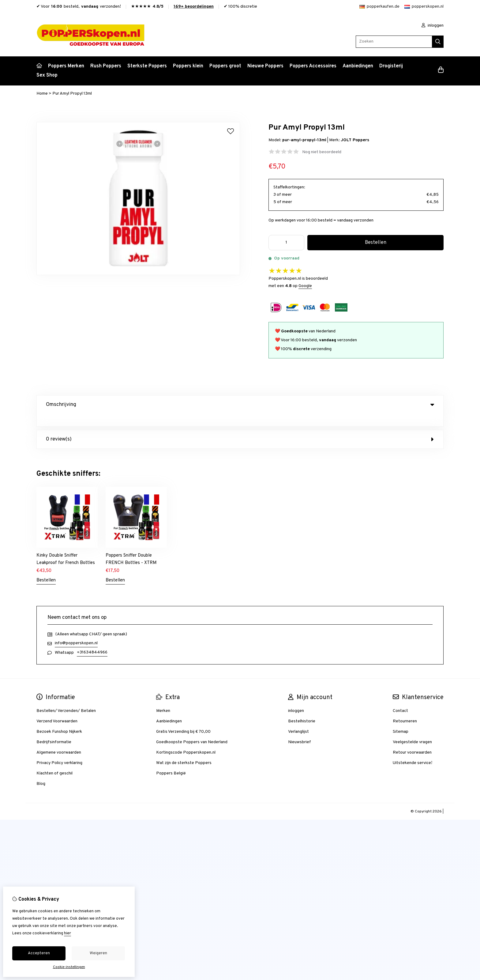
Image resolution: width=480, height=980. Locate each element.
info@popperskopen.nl (76, 631)
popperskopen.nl (424, 7)
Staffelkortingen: (289, 187)
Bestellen (46, 568)
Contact (400, 698)
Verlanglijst (298, 719)
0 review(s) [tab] (240, 427)
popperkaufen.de (379, 7)
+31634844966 (92, 640)
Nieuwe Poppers (265, 66)
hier (67, 933)
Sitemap (401, 719)
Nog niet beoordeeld (322, 152)
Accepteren (39, 953)
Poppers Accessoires (313, 66)
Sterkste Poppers (147, 66)
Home (42, 94)
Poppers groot (225, 66)
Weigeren (98, 953)
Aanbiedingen (358, 66)
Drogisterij (391, 66)
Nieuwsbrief (300, 730)
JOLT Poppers (355, 140)
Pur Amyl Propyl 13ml (72, 94)
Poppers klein (188, 66)
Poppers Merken (66, 66)
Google (305, 286)
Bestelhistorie (302, 709)
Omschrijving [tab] (240, 405)
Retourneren (405, 709)
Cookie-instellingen (69, 967)
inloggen (433, 26)
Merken (163, 698)
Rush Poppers (106, 66)
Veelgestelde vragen (412, 730)
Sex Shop (47, 75)
